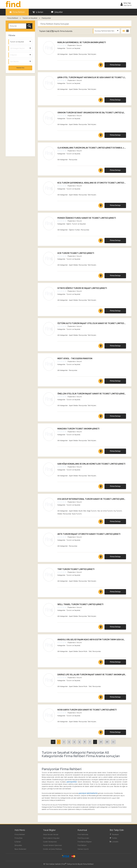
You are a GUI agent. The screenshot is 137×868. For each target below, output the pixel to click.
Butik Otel (82, 511)
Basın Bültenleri (20, 849)
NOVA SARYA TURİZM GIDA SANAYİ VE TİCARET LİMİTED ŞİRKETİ (87, 710)
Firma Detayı (115, 65)
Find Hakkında (83, 834)
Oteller (60, 514)
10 (101, 742)
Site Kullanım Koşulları (51, 838)
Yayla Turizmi (77, 514)
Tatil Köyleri (92, 54)
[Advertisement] (20, 116)
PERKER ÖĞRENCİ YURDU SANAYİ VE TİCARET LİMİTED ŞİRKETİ (87, 218)
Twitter (113, 838)
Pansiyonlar (83, 54)
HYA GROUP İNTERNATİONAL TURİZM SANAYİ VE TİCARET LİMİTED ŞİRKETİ (92, 499)
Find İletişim (82, 845)
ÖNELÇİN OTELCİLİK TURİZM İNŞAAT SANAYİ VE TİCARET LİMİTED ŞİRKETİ (92, 394)
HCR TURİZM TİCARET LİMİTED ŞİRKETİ (76, 253)
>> (113, 742)
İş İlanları (38, 12)
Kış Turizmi (118, 511)
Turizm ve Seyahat (73, 48)
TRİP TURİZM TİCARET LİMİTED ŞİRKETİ (76, 569)
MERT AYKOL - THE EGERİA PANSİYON (75, 359)
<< (53, 742)
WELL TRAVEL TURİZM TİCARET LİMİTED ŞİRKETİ (80, 604)
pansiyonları (72, 782)
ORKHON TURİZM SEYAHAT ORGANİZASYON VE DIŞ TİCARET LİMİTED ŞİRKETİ (93, 113)
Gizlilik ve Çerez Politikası (53, 849)
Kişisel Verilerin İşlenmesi (52, 845)
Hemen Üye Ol (83, 849)
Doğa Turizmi (92, 511)
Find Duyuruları (83, 838)
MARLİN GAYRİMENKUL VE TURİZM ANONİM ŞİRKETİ (82, 42)
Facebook (114, 834)
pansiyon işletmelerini (88, 793)
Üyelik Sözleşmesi (50, 842)
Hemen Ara (20, 68)
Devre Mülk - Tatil (85, 651)
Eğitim (69, 224)
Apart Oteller (73, 54)
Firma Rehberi (17, 12)
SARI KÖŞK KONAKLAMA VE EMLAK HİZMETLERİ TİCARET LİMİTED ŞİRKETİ (91, 464)
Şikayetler (57, 12)
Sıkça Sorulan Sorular (51, 834)
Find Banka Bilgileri (85, 842)
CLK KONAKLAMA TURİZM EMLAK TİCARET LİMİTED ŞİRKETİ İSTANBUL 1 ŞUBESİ (94, 148)
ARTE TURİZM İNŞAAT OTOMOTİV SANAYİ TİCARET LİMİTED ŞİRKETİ (89, 534)
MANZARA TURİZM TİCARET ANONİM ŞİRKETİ (78, 429)
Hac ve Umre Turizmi (105, 511)
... (95, 742)
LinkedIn (114, 842)
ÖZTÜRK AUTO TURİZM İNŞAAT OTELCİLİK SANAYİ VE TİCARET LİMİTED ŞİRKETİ (95, 323)
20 (107, 742)
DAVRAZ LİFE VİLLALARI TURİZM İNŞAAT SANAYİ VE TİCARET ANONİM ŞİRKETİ (93, 675)
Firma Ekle (18, 838)
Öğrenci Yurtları (74, 230)
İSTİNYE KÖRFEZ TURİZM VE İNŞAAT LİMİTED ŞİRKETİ (82, 288)
